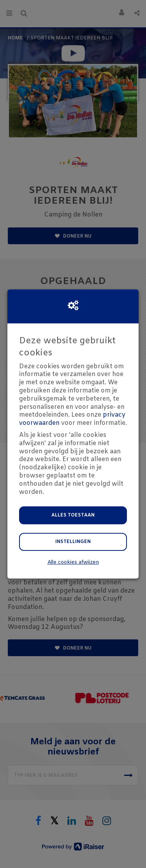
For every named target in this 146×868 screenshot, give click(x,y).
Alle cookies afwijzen (73, 562)
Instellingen (73, 542)
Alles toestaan (73, 515)
